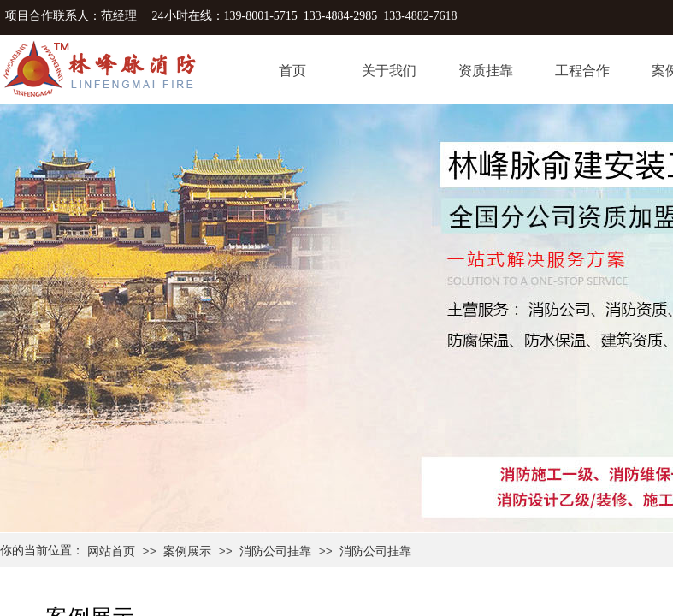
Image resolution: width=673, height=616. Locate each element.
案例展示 (187, 551)
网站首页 (111, 551)
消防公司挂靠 (275, 551)
